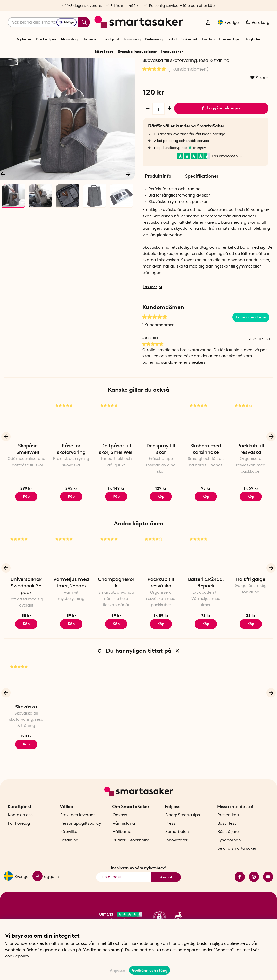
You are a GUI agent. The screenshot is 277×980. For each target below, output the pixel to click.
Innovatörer (172, 52)
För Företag (19, 839)
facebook (240, 892)
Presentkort (228, 830)
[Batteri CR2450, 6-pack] (206, 584)
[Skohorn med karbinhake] (206, 451)
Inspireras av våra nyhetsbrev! (138, 883)
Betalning (69, 855)
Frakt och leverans (78, 830)
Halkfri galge (251, 610)
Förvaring (132, 39)
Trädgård (111, 39)
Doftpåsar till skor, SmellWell (116, 480)
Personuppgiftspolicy (81, 839)
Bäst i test (104, 52)
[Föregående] (6, 467)
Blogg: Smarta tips (183, 830)
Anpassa (118, 970)
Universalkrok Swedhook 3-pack (26, 617)
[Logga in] (208, 23)
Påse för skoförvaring (71, 480)
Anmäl (166, 892)
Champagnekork (116, 613)
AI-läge (67, 22)
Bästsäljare (46, 39)
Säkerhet (189, 39)
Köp (26, 527)
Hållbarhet (123, 847)
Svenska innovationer (137, 52)
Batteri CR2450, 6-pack (206, 613)
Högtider (252, 39)
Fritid (172, 39)
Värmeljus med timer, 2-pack (71, 613)
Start (99, 64)
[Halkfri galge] (251, 584)
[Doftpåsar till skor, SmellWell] (116, 451)
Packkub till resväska (251, 480)
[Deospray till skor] (161, 451)
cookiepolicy (17, 956)
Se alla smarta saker (237, 864)
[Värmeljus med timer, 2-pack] (71, 584)
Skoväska (26, 737)
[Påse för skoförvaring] (71, 451)
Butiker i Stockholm (131, 855)
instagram (254, 892)
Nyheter (24, 39)
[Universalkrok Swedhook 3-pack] (26, 584)
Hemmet (90, 39)
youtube (268, 892)
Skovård (156, 64)
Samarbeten (177, 847)
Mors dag (69, 39)
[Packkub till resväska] (251, 451)
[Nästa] (128, 203)
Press (170, 839)
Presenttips (229, 39)
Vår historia (124, 839)
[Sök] (49, 22)
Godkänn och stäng (150, 970)
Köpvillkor (70, 847)
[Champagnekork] (116, 584)
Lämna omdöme (251, 347)
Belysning (154, 39)
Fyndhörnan (229, 855)
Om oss (120, 830)
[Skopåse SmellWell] (26, 451)
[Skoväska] (26, 712)
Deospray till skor (161, 480)
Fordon (208, 39)
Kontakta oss (20, 830)
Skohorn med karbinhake (206, 480)
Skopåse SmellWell (28, 480)
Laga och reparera (132, 64)
